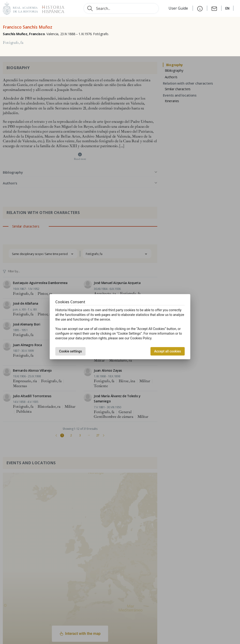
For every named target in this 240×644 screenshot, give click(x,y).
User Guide (179, 8)
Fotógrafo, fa (13, 43)
